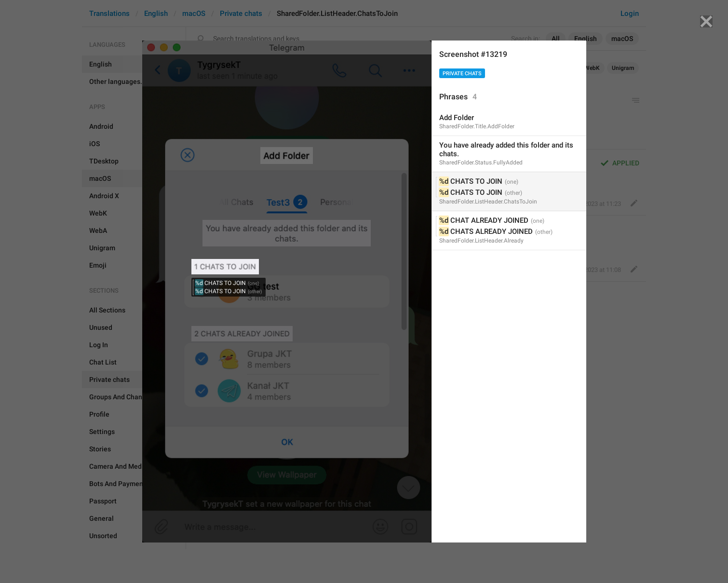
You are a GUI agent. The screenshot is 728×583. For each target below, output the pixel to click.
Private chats (462, 74)
